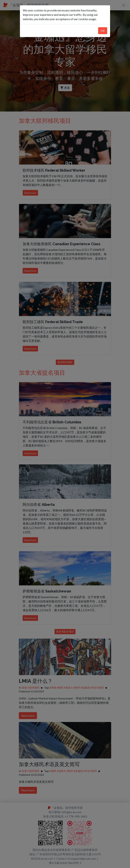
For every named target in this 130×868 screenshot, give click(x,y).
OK (103, 31)
